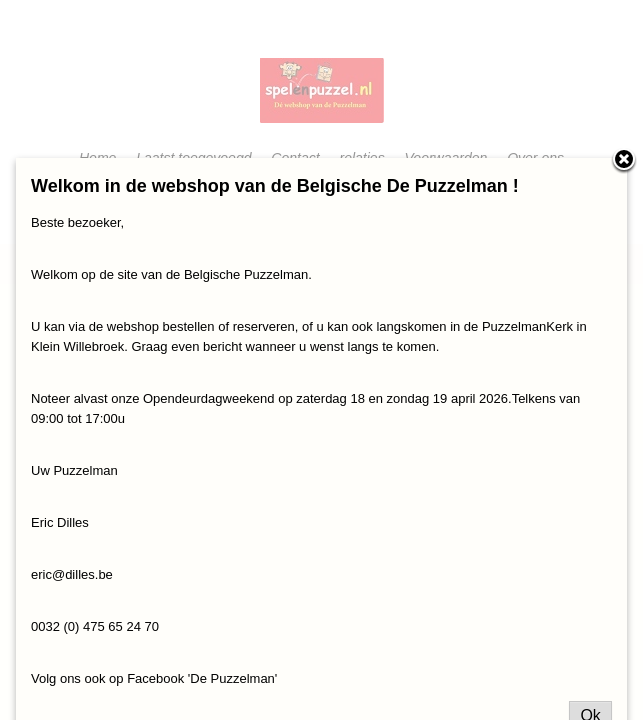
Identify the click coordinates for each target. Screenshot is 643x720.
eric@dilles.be (72, 574)
